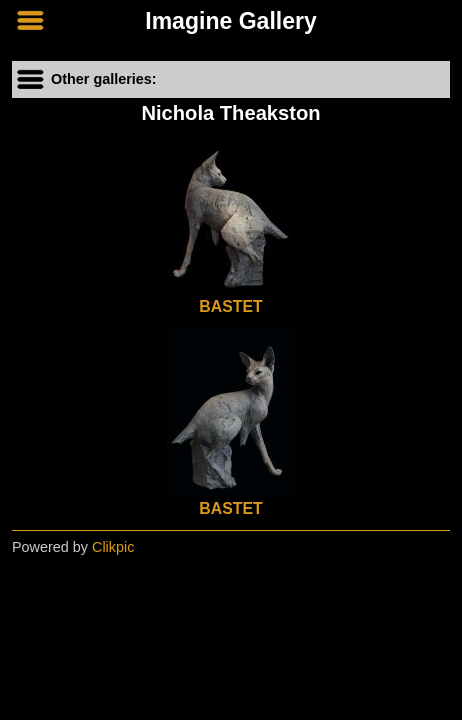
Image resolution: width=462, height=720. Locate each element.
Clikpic (113, 547)
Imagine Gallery (231, 21)
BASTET (230, 306)
